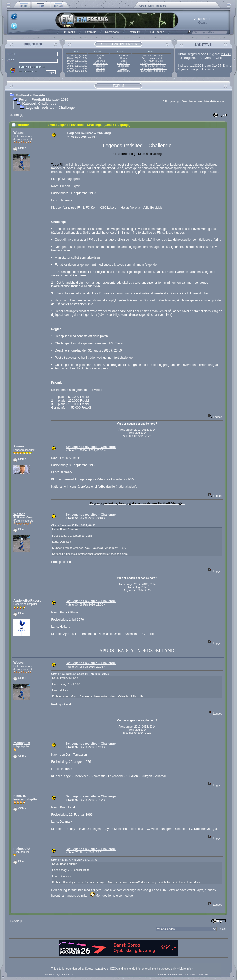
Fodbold (123, 56)
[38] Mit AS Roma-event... (153, 68)
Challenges (124, 66)
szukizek (100, 66)
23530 (226, 54)
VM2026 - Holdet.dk (153, 56)
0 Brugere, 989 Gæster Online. (203, 58)
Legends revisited (94, 165)
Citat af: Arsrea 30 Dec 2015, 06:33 (73, 525)
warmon (100, 68)
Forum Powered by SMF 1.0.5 (173, 975)
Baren (124, 58)
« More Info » (185, 969)
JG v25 (100, 56)
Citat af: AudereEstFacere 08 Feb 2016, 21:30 (80, 674)
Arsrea (19, 446)
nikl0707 (20, 796)
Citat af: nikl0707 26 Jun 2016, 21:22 (74, 860)
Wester (19, 133)
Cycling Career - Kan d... (153, 63)
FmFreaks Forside (30, 95)
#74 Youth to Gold (153, 61)
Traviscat (208, 69)
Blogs (123, 61)
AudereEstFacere (27, 601)
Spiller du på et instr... (153, 58)
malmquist (22, 743)
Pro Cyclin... (123, 63)
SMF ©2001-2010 (200, 975)
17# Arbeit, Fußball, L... (153, 71)
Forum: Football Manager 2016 (44, 99)
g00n (100, 58)
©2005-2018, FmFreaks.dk (59, 975)
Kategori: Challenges (39, 104)
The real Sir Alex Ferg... (153, 66)
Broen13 (100, 61)
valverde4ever (100, 63)
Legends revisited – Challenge (50, 108)
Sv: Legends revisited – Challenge (91, 447)
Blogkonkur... (123, 71)
